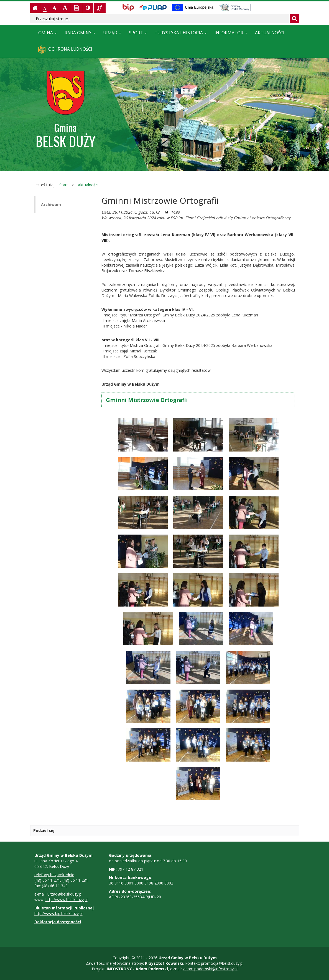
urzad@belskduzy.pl (65, 894)
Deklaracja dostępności (58, 922)
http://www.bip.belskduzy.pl (58, 913)
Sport (138, 33)
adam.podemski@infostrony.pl (210, 969)
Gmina (48, 33)
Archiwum (51, 204)
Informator (231, 33)
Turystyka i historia (181, 33)
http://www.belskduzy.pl (67, 900)
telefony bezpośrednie (54, 875)
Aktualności (270, 33)
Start (64, 185)
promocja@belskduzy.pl (222, 963)
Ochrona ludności (65, 50)
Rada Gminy (80, 33)
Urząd (112, 33)
